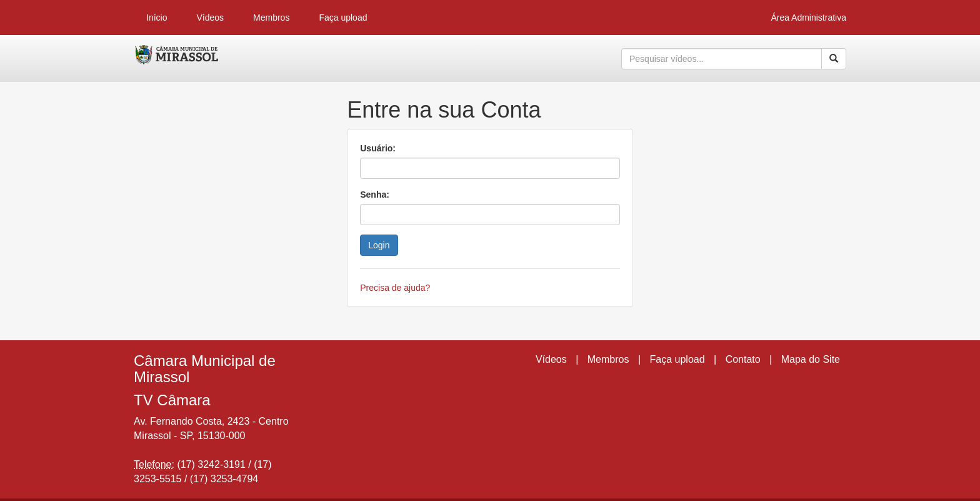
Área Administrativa (808, 18)
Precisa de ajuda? (395, 288)
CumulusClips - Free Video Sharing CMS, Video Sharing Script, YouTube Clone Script (177, 59)
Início (157, 18)
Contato (743, 359)
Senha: (375, 195)
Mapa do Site (811, 359)
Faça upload (343, 18)
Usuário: (378, 148)
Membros (271, 18)
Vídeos (210, 18)
